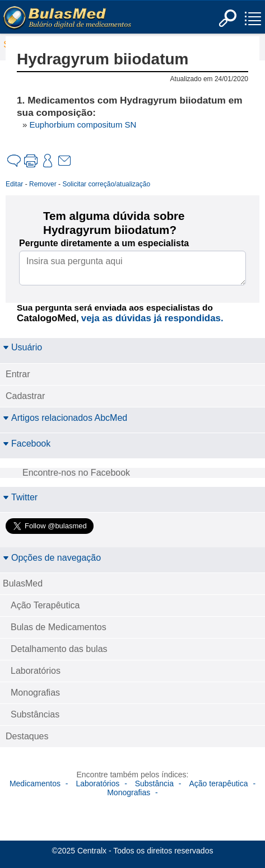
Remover (43, 184)
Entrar (18, 374)
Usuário (22, 347)
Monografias (35, 693)
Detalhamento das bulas (59, 649)
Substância (154, 783)
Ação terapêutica (218, 783)
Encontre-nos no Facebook (76, 473)
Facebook (27, 444)
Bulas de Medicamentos (59, 627)
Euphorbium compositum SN (83, 125)
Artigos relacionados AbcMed (65, 418)
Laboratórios (36, 671)
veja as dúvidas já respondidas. (152, 318)
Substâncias (35, 714)
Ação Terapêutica (45, 605)
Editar (14, 184)
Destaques (27, 736)
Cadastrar (25, 396)
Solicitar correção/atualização (106, 184)
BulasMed (23, 583)
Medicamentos (35, 783)
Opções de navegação (52, 558)
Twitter (20, 497)
